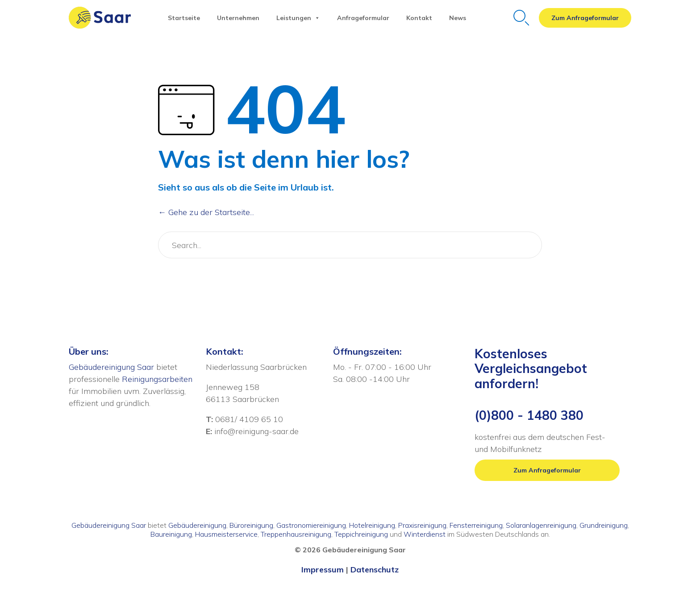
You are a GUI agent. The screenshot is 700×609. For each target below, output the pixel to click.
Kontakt (419, 18)
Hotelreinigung (372, 525)
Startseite (184, 18)
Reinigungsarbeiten (157, 379)
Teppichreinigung (361, 534)
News (458, 18)
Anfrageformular (363, 18)
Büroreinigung (251, 525)
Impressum (323, 570)
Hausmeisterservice (226, 534)
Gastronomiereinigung (311, 525)
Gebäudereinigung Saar (111, 367)
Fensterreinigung (476, 525)
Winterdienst (425, 534)
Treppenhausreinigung (296, 534)
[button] (585, 18)
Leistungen (298, 18)
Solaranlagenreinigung (541, 525)
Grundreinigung (604, 525)
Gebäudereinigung (197, 525)
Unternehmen (238, 18)
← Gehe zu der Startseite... (206, 212)
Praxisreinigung (422, 525)
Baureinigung (171, 534)
